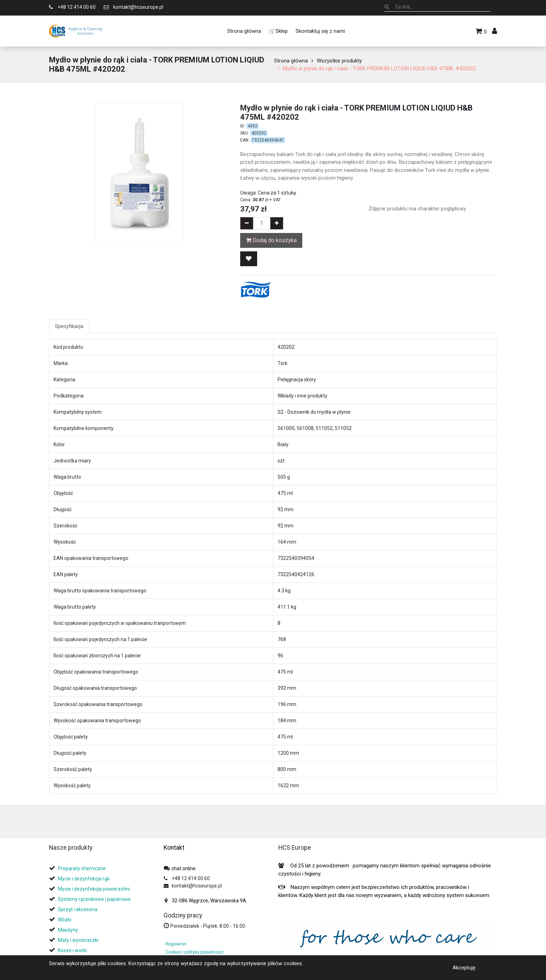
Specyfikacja (69, 326)
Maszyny (68, 930)
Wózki (65, 920)
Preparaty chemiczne (82, 868)
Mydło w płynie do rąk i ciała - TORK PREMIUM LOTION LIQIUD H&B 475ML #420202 (380, 68)
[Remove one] (247, 223)
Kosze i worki (72, 950)
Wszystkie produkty (339, 61)
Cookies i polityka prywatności (195, 952)
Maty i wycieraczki (78, 940)
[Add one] (277, 223)
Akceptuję (464, 967)
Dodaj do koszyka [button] (271, 240)
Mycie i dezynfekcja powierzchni (94, 889)
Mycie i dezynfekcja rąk (84, 879)
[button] (249, 259)
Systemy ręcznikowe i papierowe (95, 899)
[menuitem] (244, 31)
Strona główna (291, 61)
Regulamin (176, 944)
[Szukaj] (387, 7)
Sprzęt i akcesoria (78, 909)
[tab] (52, 820)
